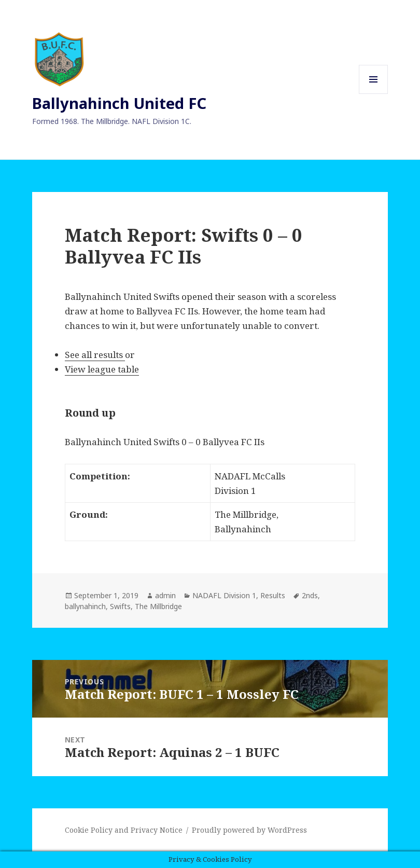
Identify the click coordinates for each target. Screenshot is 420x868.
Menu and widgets (374, 94)
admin (165, 595)
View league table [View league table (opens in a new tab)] (102, 369)
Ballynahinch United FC (119, 103)
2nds (310, 595)
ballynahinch (85, 606)
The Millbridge (158, 606)
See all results (95, 355)
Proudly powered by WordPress (249, 830)
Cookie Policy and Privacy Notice (124, 830)
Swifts (120, 606)
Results (273, 595)
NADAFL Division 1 (224, 595)
